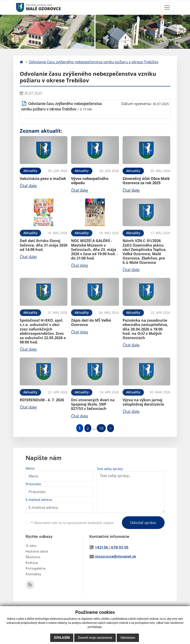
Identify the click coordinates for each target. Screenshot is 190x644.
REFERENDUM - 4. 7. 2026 (42, 400)
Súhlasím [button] (62, 638)
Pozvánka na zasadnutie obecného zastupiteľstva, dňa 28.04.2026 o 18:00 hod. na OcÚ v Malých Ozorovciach (145, 329)
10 (101, 428)
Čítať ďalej (28, 186)
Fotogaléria (36, 568)
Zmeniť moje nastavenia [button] (95, 638)
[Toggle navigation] (167, 7)
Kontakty (33, 574)
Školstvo (33, 557)
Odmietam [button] (128, 638)
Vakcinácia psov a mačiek (43, 179)
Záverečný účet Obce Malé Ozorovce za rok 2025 (146, 181)
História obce (37, 551)
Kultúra (32, 563)
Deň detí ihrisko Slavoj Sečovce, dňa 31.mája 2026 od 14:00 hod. (44, 245)
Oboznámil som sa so (72, 523)
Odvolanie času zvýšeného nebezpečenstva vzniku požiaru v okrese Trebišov (94, 62)
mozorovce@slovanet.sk (115, 556)
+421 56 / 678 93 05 (112, 547)
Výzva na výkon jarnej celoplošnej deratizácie (143, 402)
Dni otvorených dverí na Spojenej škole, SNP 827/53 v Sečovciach (93, 404)
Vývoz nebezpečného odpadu (90, 181)
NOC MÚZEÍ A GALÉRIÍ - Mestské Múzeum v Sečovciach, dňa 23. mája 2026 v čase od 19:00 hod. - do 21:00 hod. (94, 249)
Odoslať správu (143, 523)
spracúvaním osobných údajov (90, 523)
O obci (31, 546)
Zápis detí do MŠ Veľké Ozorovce (91, 322)
